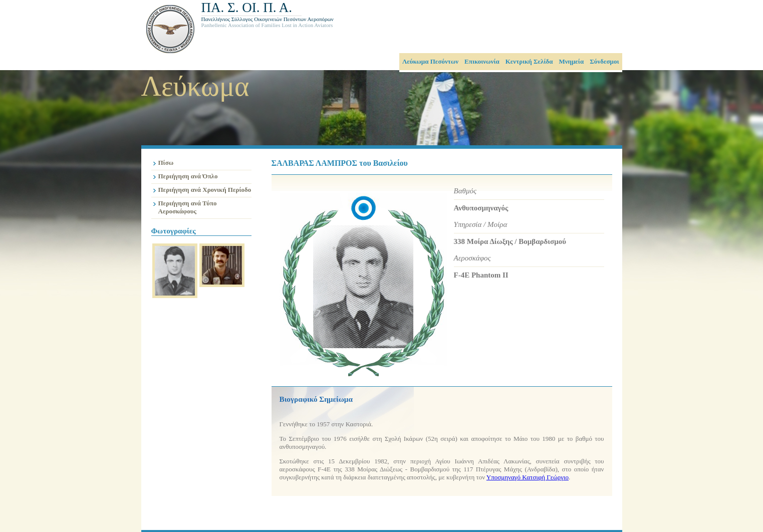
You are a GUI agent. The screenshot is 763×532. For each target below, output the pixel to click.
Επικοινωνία (482, 61)
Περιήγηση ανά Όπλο (188, 176)
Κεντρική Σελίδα (529, 61)
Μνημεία (571, 61)
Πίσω (166, 163)
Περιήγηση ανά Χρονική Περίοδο (205, 190)
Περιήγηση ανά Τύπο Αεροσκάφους (188, 207)
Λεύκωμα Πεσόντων (430, 61)
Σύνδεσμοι (604, 61)
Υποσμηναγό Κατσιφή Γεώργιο (528, 477)
